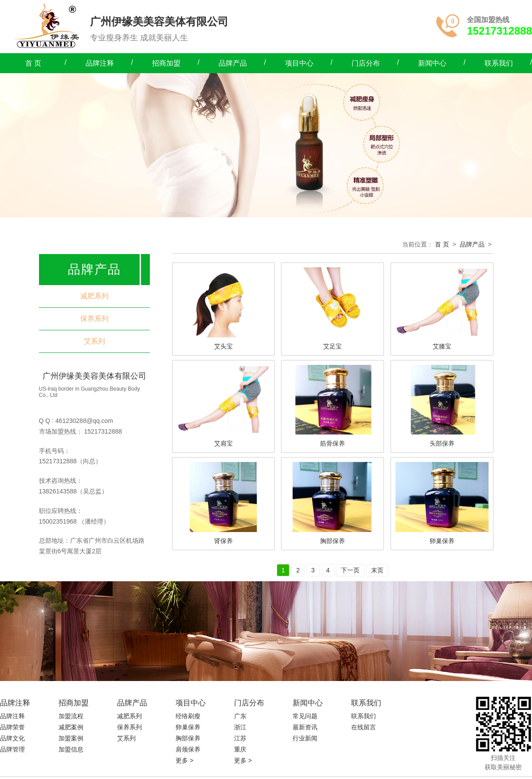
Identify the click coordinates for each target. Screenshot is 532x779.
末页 (377, 570)
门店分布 (366, 63)
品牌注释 (100, 63)
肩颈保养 (188, 749)
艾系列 (94, 341)
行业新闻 (305, 738)
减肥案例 (71, 727)
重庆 (240, 749)
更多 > (184, 760)
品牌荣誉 (12, 727)
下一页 (350, 570)
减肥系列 (94, 296)
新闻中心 (432, 63)
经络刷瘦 (188, 716)
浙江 (240, 727)
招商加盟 (166, 63)
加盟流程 (71, 716)
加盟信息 (71, 749)
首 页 (33, 63)
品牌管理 (12, 749)
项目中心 (299, 63)
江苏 (240, 738)
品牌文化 (12, 738)
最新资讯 (305, 727)
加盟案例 (71, 738)
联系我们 (499, 63)
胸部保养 (188, 738)
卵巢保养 (188, 727)
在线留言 (364, 727)
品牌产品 (233, 63)
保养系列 (94, 319)
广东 (240, 716)
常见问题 (305, 716)
